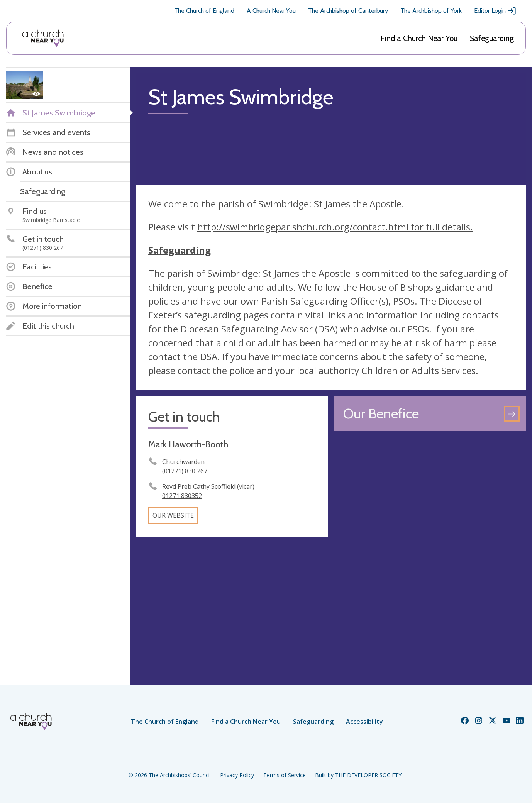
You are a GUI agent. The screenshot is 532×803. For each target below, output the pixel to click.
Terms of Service (285, 775)
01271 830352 (182, 496)
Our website (173, 515)
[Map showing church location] (430, 533)
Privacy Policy (237, 775)
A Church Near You (271, 11)
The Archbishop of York (431, 11)
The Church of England (204, 11)
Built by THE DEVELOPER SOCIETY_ (359, 775)
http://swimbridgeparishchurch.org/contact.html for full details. (335, 227)
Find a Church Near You (419, 38)
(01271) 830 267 (185, 471)
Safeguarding (492, 38)
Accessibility (364, 722)
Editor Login (495, 11)
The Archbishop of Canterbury (348, 11)
